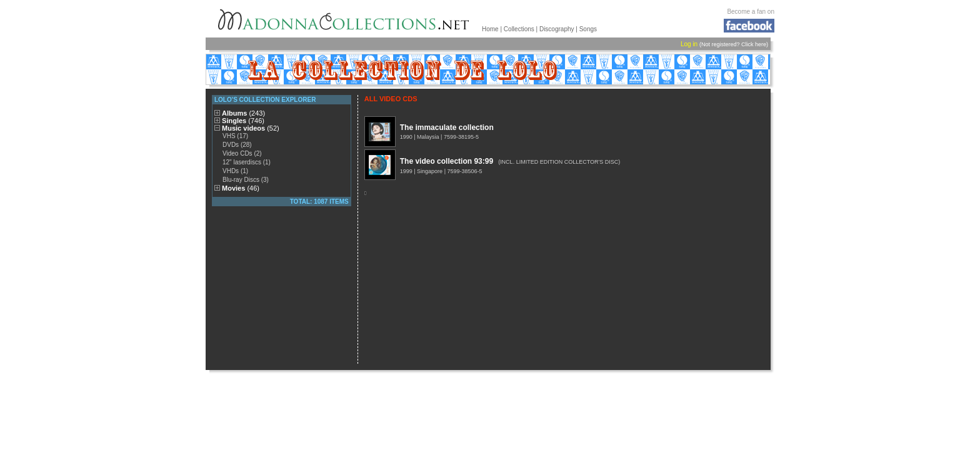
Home (490, 29)
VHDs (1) (235, 171)
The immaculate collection (447, 127)
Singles (243, 121)
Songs (588, 29)
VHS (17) (235, 136)
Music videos (251, 128)
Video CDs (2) (242, 153)
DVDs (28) (237, 145)
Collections (519, 29)
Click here (754, 44)
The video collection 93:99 (447, 161)
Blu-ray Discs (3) (246, 180)
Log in (689, 44)
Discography (557, 29)
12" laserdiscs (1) (247, 162)
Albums (243, 113)
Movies (241, 188)
